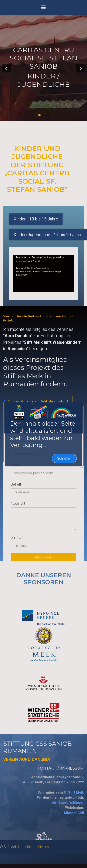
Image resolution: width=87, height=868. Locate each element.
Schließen (64, 395)
